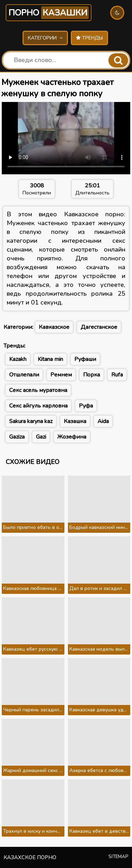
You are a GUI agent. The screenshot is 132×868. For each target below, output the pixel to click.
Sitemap (118, 857)
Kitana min (50, 359)
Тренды (89, 38)
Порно (49, 13)
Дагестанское (99, 327)
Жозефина (72, 437)
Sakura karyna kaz (31, 421)
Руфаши (85, 359)
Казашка (75, 421)
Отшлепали (24, 375)
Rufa (117, 375)
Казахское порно (30, 857)
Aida (103, 421)
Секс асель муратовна (38, 390)
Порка (92, 375)
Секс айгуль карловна (38, 406)
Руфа (86, 406)
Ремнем (61, 375)
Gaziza (17, 437)
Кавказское (54, 327)
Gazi (41, 437)
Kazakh (18, 359)
